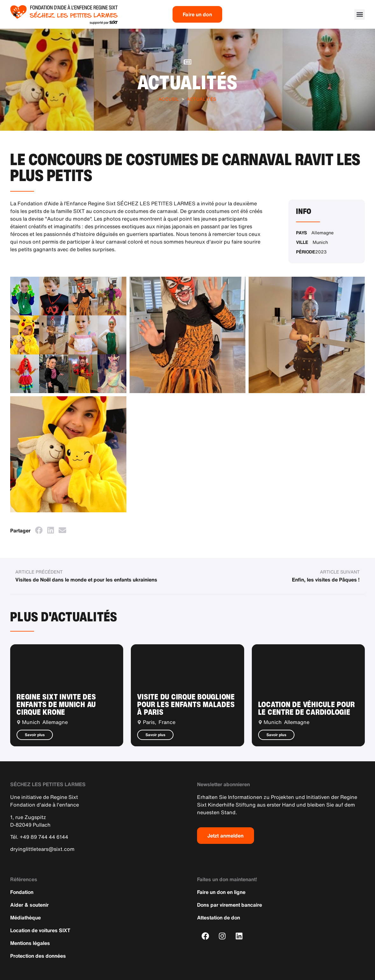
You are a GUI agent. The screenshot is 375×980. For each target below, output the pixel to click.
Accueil (169, 99)
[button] (360, 15)
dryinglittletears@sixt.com (42, 849)
